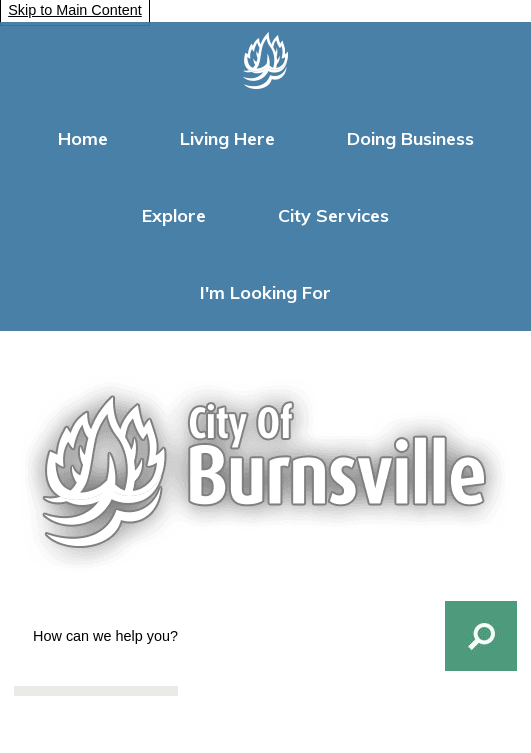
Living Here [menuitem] (227, 138)
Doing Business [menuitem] (410, 138)
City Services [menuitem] (333, 215)
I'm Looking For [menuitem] (265, 292)
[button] (481, 636)
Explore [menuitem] (174, 215)
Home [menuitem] (83, 138)
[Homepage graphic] (265, 60)
